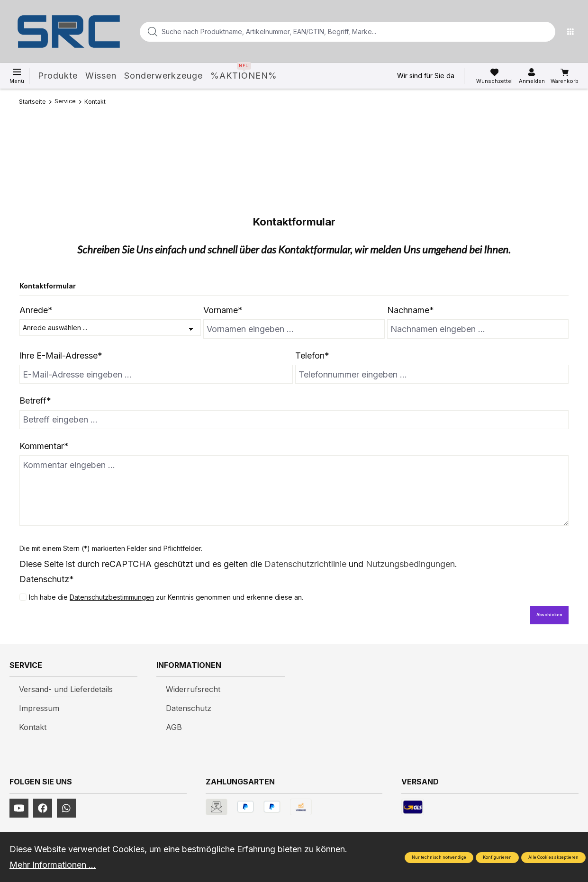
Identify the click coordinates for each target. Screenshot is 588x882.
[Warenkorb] (565, 76)
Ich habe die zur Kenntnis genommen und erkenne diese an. (166, 597)
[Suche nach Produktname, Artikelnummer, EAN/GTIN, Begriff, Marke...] (332, 32)
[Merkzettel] (494, 76)
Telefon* (312, 355)
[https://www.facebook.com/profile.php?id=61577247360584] (43, 808)
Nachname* (411, 310)
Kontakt (33, 727)
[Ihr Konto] (532, 76)
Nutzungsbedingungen (410, 564)
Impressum (39, 708)
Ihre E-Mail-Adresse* (61, 355)
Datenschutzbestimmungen (112, 597)
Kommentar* (44, 446)
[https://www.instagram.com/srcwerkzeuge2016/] (66, 808)
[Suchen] (545, 32)
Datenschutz (189, 708)
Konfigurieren (497, 857)
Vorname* (223, 310)
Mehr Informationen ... (53, 865)
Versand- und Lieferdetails (66, 689)
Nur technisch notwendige (439, 857)
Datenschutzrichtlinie (305, 564)
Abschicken (549, 615)
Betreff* (35, 400)
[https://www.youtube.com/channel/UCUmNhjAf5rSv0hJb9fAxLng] (19, 808)
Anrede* (36, 310)
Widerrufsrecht (193, 689)
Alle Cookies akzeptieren (553, 857)
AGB (174, 727)
